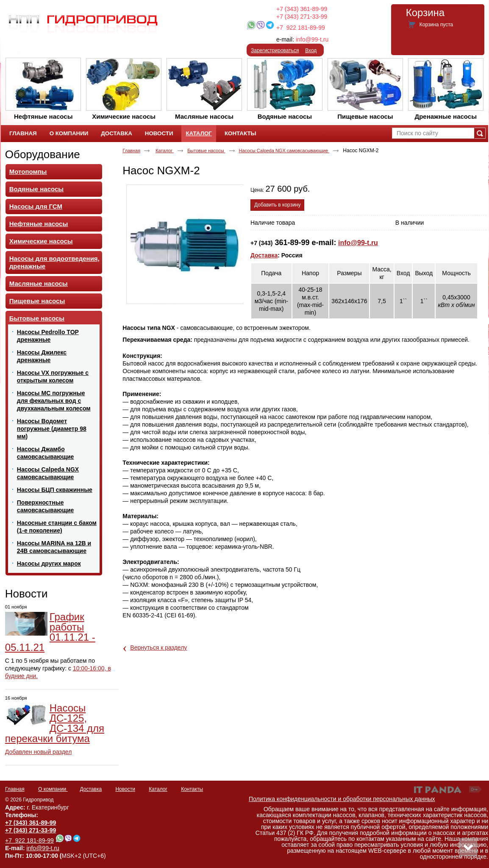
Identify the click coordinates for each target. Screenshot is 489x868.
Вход (311, 50)
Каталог (199, 133)
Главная (131, 151)
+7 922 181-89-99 (301, 28)
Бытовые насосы (206, 151)
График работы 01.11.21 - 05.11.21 (50, 632)
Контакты (192, 789)
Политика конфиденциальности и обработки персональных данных (342, 799)
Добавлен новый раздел (39, 752)
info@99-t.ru (312, 39)
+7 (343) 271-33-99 (302, 17)
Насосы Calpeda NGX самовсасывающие (284, 151)
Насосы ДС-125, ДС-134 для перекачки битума (55, 723)
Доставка (264, 255)
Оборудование (43, 154)
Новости (26, 594)
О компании (53, 789)
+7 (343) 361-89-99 (302, 9)
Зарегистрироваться (275, 50)
